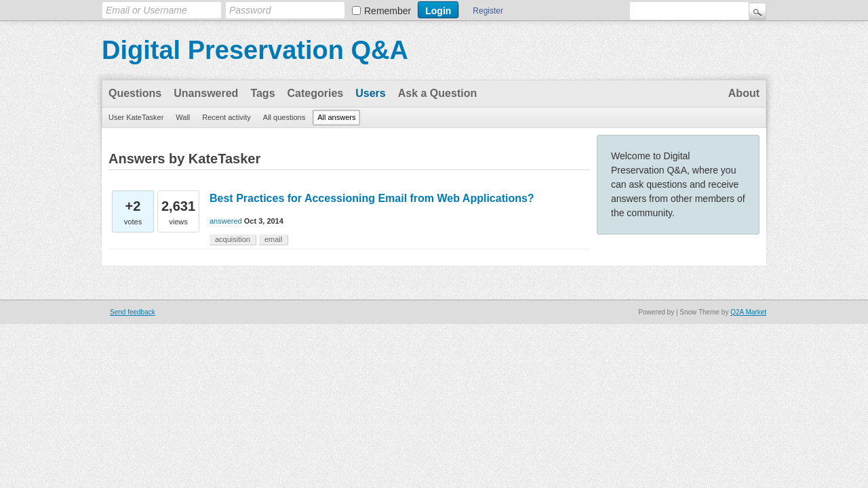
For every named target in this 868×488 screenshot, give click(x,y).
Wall (183, 117)
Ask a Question (437, 93)
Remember (388, 11)
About (744, 93)
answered (226, 221)
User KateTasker (136, 117)
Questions (135, 93)
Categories (316, 93)
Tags (262, 93)
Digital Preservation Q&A (255, 50)
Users (370, 93)
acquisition (233, 239)
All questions (284, 117)
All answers (336, 117)
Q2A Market (748, 312)
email (273, 239)
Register (488, 11)
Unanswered (206, 93)
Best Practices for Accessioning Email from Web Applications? (372, 198)
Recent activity (226, 117)
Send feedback (133, 312)
